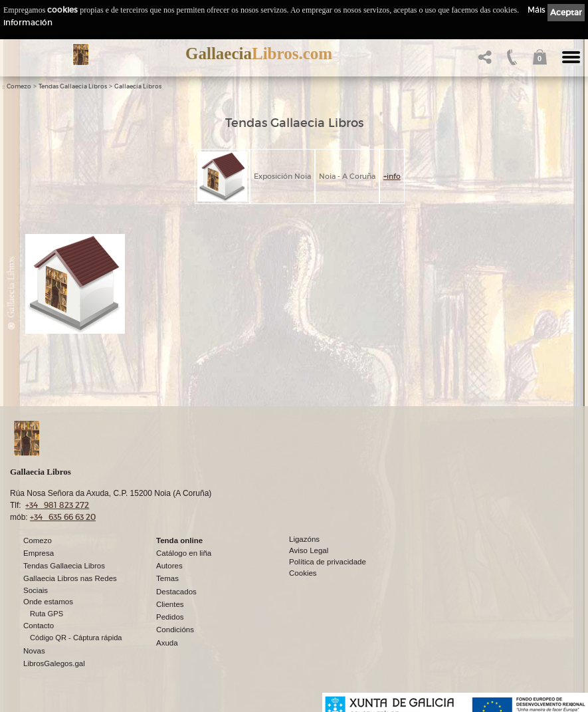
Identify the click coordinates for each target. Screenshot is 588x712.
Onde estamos (48, 602)
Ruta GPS (47, 614)
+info (392, 176)
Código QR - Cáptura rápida (76, 638)
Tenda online (179, 540)
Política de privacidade (328, 562)
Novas (34, 651)
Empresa (39, 553)
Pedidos (170, 617)
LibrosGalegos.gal (54, 663)
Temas (167, 578)
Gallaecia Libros (138, 86)
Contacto (39, 626)
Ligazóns (304, 539)
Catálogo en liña (184, 553)
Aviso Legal (309, 550)
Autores (169, 566)
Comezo (19, 86)
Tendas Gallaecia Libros (73, 86)
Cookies (303, 573)
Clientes (170, 604)
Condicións (175, 630)
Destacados (176, 592)
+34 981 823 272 (57, 505)
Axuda (167, 643)
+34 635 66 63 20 (63, 517)
